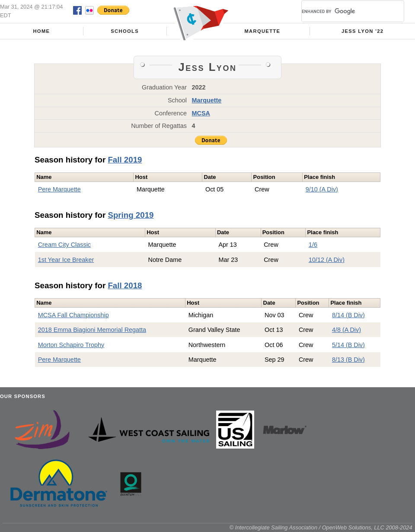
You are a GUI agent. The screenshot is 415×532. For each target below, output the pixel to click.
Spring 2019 (131, 215)
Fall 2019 (125, 160)
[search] (342, 11)
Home (41, 31)
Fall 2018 (125, 285)
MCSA (201, 113)
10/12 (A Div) (327, 260)
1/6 (313, 245)
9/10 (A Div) (322, 189)
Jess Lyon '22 (362, 31)
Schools (125, 31)
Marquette (262, 31)
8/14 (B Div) (348, 315)
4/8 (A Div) (346, 330)
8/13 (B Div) (348, 360)
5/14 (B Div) (348, 345)
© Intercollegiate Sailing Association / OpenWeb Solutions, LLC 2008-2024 (321, 527)
